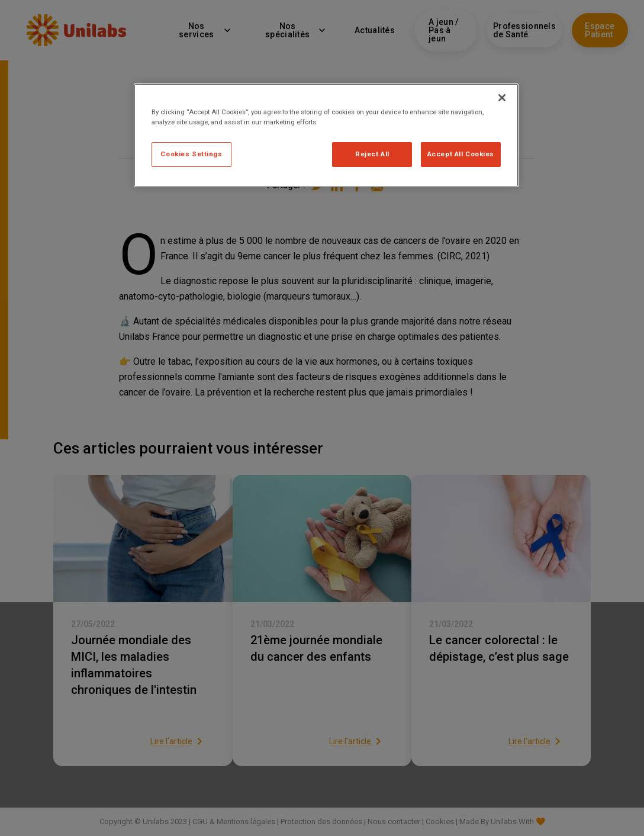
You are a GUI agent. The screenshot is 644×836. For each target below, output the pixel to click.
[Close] (502, 98)
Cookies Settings (191, 154)
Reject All (372, 154)
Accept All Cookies (461, 154)
